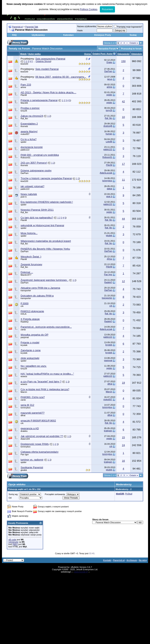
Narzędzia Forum (107, 49)
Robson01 (25, 158)
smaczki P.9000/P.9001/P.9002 (38, 421)
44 (123, 219)
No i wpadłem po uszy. (34, 366)
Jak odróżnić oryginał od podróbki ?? (42, 436)
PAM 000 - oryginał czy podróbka (40, 155)
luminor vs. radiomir (32, 460)
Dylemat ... (27, 272)
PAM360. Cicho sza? (33, 397)
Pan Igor (108, 274)
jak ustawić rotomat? (32, 186)
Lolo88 (109, 142)
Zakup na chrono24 (32, 116)
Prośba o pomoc (30, 108)
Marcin (24, 392)
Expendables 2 (29, 124)
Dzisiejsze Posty (103, 35)
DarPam (108, 71)
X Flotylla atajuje (30, 319)
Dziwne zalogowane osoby (36, 171)
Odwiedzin (137, 54)
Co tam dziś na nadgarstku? (37, 218)
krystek (24, 345)
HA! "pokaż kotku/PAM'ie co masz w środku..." (47, 374)
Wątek (23, 54)
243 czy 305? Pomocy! (34, 163)
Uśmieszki (13, 542)
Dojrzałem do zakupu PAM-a (37, 296)
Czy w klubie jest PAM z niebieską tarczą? (45, 389)
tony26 (24, 111)
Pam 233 (26, 85)
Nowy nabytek (29, 194)
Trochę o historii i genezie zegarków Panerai (46, 178)
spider (109, 95)
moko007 (25, 134)
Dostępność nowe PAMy (35, 444)
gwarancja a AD (30, 428)
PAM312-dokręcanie (32, 311)
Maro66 (24, 103)
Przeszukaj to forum (131, 49)
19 (123, 383)
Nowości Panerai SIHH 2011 (37, 210)
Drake (109, 62)
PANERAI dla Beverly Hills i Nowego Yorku (45, 249)
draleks (24, 431)
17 (123, 164)
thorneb (24, 126)
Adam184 (25, 439)
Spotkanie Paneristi (32, 467)
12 (123, 281)
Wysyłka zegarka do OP (34, 335)
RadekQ (108, 282)
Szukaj (133, 35)
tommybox (107, 181)
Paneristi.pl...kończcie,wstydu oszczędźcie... (46, 327)
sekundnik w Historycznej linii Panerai (42, 225)
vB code (12, 540)
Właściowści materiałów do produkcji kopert (46, 241)
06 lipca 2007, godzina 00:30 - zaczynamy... (61, 77)
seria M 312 (27, 405)
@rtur (110, 259)
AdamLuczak (106, 173)
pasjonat (25, 337)
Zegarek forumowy (31, 264)
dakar (110, 189)
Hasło (80, 30)
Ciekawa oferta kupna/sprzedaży (39, 452)
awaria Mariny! (29, 131)
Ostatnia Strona (43, 61)
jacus (110, 79)
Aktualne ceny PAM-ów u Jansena (40, 288)
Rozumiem (107, 9)
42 (123, 101)
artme (23, 87)
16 (123, 461)
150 (123, 61)
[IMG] (15, 544)
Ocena (88, 54)
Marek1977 (26, 275)
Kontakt (107, 560)
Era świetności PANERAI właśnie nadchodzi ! (47, 202)
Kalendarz (68, 35)
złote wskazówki (30, 358)
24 (123, 445)
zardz (23, 330)
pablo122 (25, 150)
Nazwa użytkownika (87, 26)
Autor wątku (34, 54)
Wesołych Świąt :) (31, 257)
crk (22, 306)
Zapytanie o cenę (31, 350)
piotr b (24, 197)
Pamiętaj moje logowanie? (128, 27)
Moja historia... (29, 233)
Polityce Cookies (89, 9)
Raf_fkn (24, 118)
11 (123, 180)
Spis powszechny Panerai (50, 59)
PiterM (24, 79)
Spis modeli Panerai (47, 69)
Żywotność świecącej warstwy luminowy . (44, 280)
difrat (110, 384)
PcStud (129, 494)
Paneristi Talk (32, 27)
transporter (26, 290)
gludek (109, 235)
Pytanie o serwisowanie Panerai (39, 100)
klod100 (24, 64)
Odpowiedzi (123, 54)
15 (123, 437)
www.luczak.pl (81, 572)
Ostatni (134, 43)
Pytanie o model (30, 342)
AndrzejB (108, 126)
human (109, 134)
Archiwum (132, 560)
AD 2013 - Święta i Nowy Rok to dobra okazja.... (48, 92)
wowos (24, 376)
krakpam (108, 431)
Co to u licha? (29, 139)
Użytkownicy (38, 35)
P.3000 (25, 303)
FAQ (14, 35)
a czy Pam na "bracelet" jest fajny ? (41, 382)
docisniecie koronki (32, 147)
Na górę (143, 560)
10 (123, 117)
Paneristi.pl (17, 27)
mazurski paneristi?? (33, 413)
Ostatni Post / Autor (103, 54)
